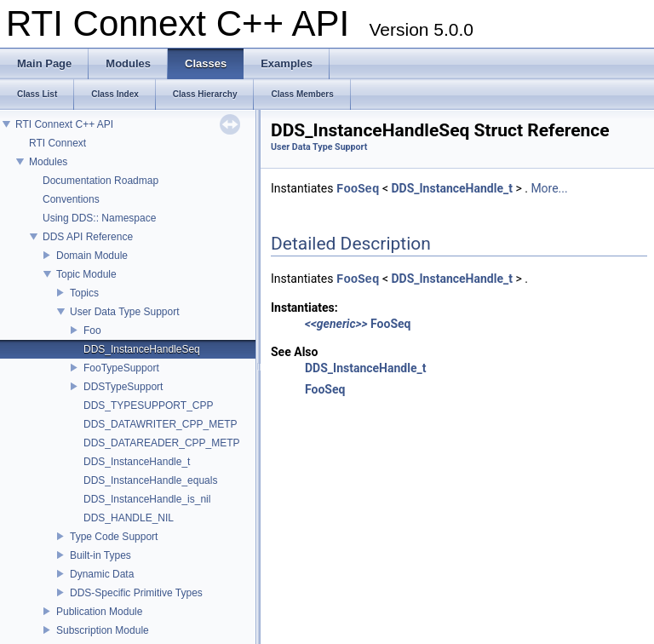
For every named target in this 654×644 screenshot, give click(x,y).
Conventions (71, 199)
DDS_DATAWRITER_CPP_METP (160, 424)
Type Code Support (114, 537)
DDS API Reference (88, 237)
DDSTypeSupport (123, 387)
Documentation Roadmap (100, 181)
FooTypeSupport (121, 368)
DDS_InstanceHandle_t (137, 462)
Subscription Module (103, 630)
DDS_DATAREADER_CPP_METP (162, 443)
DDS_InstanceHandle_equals (150, 480)
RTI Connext (57, 143)
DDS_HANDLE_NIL (129, 518)
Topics (84, 293)
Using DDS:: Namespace (99, 218)
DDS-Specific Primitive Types (136, 593)
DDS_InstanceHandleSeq (142, 349)
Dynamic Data (102, 574)
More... (549, 189)
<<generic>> (336, 324)
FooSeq (358, 189)
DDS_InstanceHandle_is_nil (147, 499)
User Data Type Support (125, 312)
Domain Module (92, 256)
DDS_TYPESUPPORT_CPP (149, 405)
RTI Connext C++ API (64, 124)
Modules (48, 162)
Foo (92, 331)
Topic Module (86, 274)
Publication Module (99, 612)
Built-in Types (100, 555)
